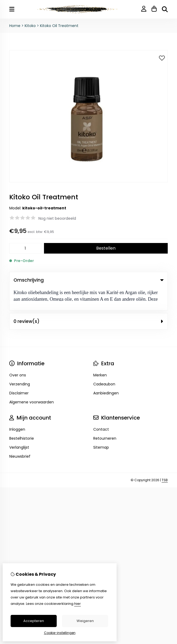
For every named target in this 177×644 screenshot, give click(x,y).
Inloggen (17, 407)
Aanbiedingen (106, 371)
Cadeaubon (104, 362)
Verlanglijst (19, 425)
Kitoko (31, 26)
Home (15, 26)
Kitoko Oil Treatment (59, 26)
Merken (100, 353)
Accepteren (34, 621)
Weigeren (85, 621)
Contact (101, 407)
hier (78, 604)
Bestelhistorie (22, 416)
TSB (165, 458)
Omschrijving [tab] (88, 280)
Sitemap (101, 425)
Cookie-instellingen (60, 633)
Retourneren (105, 416)
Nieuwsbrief (20, 434)
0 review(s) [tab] (88, 299)
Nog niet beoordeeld (57, 218)
